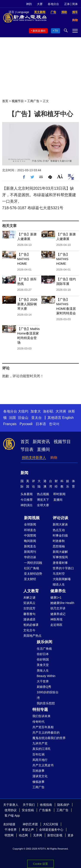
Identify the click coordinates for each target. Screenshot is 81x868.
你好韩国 (43, 659)
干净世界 (11, 830)
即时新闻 (59, 494)
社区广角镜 (32, 568)
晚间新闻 (30, 541)
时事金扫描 (60, 535)
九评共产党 (40, 743)
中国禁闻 (30, 535)
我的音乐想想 (46, 703)
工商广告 (33, 101)
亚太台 (37, 418)
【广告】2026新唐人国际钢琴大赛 (27, 304)
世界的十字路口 (63, 568)
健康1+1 (56, 597)
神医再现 (56, 619)
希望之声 (28, 830)
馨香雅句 (29, 614)
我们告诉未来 (41, 716)
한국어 (54, 424)
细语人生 (59, 584)
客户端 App (12, 816)
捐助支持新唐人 (34, 458)
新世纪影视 (55, 835)
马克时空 (59, 574)
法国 (12, 418)
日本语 (41, 424)
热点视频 (43, 494)
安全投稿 (28, 810)
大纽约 (23, 411)
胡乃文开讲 (58, 608)
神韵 (29, 4)
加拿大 (36, 411)
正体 (67, 4)
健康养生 (58, 591)
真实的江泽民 (41, 749)
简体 (75, 4)
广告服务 (45, 810)
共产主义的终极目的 (46, 733)
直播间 (43, 449)
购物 (54, 458)
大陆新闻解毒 (62, 579)
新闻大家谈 (60, 524)
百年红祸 (38, 754)
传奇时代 (38, 722)
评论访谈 (60, 518)
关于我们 (29, 805)
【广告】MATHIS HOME (24, 259)
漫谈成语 (29, 619)
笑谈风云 (29, 603)
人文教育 (31, 591)
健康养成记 (58, 614)
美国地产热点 (32, 636)
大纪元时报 (51, 824)
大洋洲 (61, 411)
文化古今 (29, 630)
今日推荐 (27, 500)
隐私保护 (63, 805)
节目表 (27, 449)
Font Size (60, 176)
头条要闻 (27, 494)
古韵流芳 (29, 608)
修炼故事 (38, 782)
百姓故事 (38, 771)
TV (56, 31)
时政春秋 (59, 541)
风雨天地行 (40, 760)
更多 (71, 835)
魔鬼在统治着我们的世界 (49, 738)
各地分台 (53, 4)
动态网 (23, 835)
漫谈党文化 (40, 776)
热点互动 (59, 530)
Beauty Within (46, 676)
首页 (5, 101)
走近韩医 (56, 625)
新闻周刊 (30, 552)
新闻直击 (30, 546)
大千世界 (43, 681)
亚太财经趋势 (33, 574)
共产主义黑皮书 (43, 765)
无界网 (38, 835)
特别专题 (40, 710)
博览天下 (43, 500)
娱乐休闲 (44, 642)
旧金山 (23, 418)
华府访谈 (30, 557)
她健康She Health (62, 603)
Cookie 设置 (40, 864)
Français (10, 424)
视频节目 (18, 101)
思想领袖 (59, 546)
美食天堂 (43, 665)
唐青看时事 (60, 563)
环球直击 (30, 530)
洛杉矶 (48, 411)
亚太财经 (30, 579)
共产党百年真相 (43, 727)
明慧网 (9, 835)
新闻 (24, 473)
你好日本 (43, 654)
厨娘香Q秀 (44, 687)
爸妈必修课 (31, 625)
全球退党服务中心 (51, 830)
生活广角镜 (44, 649)
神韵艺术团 (30, 824)
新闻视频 (32, 518)
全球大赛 (43, 505)
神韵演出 (27, 505)
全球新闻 (30, 524)
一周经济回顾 (33, 563)
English (68, 418)
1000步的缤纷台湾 (48, 695)
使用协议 (11, 810)
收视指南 (46, 805)
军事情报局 (60, 557)
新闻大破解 (60, 552)
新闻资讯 (41, 442)
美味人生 (43, 671)
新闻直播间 (39, 31)
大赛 (40, 4)
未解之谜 (29, 597)
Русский (26, 424)
